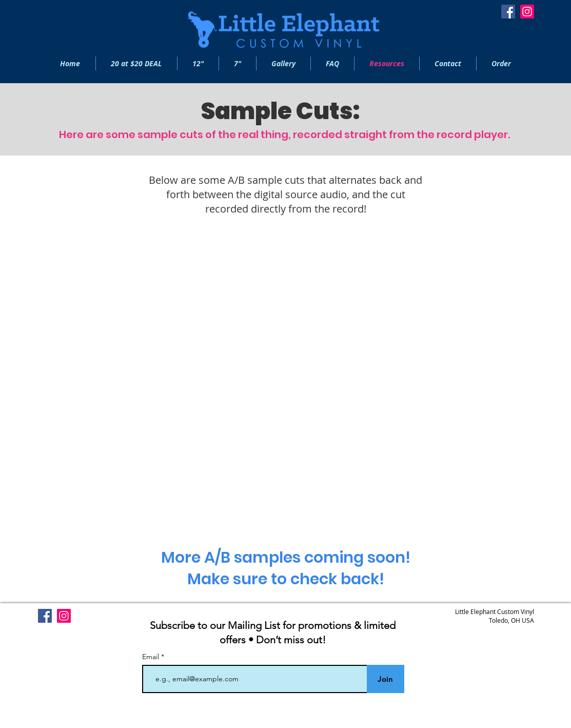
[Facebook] (508, 12)
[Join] (386, 679)
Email (152, 657)
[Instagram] (527, 12)
